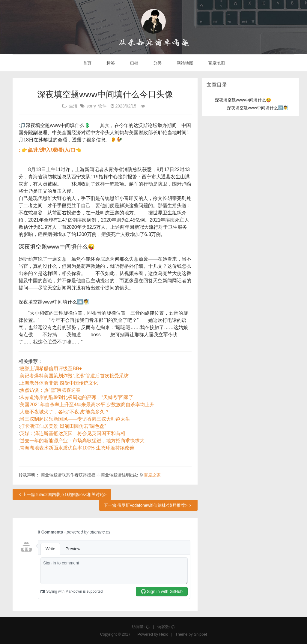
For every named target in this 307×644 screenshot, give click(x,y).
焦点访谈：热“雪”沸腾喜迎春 (50, 390)
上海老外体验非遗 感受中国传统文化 (59, 383)
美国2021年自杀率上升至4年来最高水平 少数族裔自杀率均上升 (87, 405)
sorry (91, 106)
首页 (87, 63)
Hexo (164, 634)
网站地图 (184, 63)
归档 (133, 63)
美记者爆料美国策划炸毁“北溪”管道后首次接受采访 (74, 376)
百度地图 (216, 63)
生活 (73, 106)
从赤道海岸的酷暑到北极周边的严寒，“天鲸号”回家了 (77, 397)
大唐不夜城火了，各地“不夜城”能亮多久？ (65, 412)
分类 (157, 63)
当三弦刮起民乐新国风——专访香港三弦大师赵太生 (75, 419)
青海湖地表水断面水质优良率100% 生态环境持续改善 (77, 448)
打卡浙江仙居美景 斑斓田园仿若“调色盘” (63, 426)
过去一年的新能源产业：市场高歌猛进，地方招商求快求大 (82, 441)
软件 (102, 106)
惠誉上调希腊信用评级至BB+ (51, 369)
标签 (110, 63)
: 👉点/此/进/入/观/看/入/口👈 (50, 150)
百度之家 (152, 475)
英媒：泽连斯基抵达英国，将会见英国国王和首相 (73, 433)
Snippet (200, 634)
